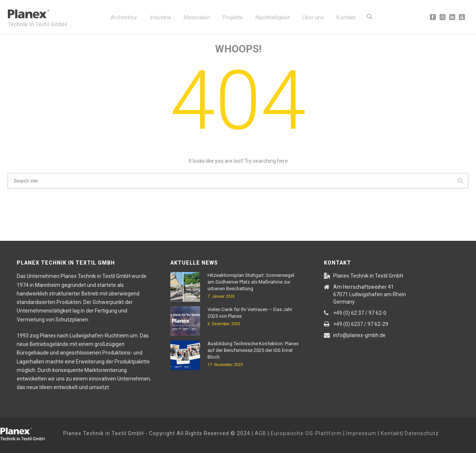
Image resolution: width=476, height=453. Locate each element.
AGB (260, 433)
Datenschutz (422, 433)
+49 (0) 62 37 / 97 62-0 (360, 313)
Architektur (124, 17)
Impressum (361, 433)
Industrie (160, 17)
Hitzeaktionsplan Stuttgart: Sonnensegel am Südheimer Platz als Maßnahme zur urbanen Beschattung (251, 282)
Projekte (233, 17)
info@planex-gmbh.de (359, 335)
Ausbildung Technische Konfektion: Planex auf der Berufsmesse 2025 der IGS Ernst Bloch (253, 350)
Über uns (313, 17)
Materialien (197, 17)
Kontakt (346, 17)
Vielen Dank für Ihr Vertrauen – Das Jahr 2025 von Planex (250, 313)
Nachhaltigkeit (273, 17)
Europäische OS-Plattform (306, 433)
